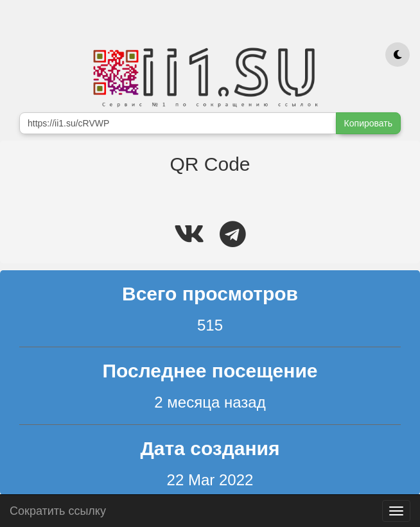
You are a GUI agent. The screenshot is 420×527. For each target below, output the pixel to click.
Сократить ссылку (58, 509)
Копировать (368, 123)
